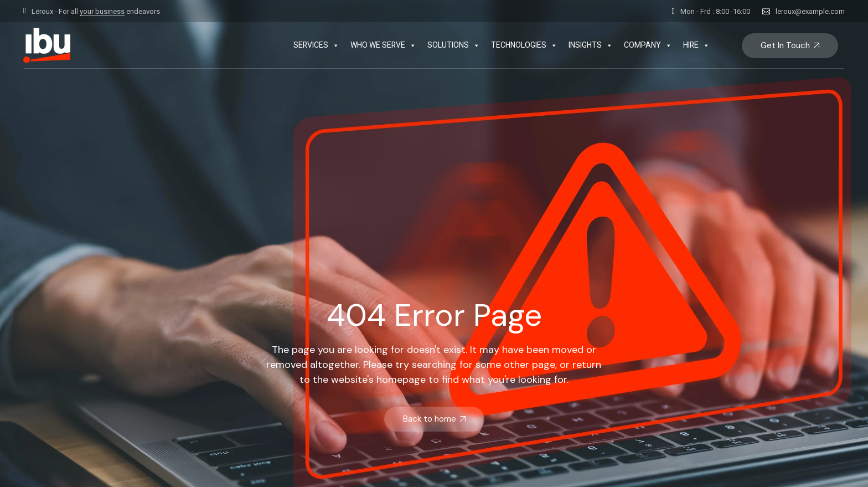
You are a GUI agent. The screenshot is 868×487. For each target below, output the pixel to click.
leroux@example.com (810, 11)
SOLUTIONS (454, 45)
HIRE (696, 45)
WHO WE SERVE (383, 45)
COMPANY (648, 45)
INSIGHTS (591, 45)
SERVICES (316, 45)
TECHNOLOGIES (524, 45)
